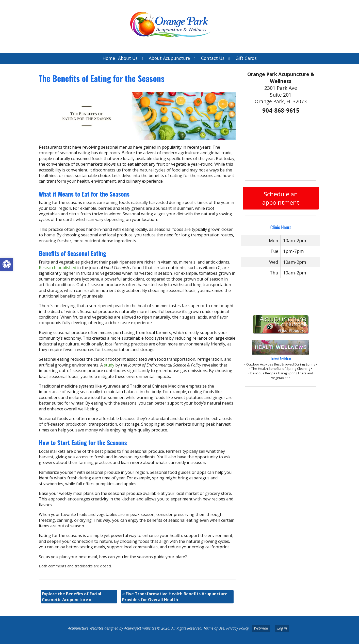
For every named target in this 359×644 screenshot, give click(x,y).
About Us (128, 58)
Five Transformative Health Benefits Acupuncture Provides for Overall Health (175, 597)
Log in (282, 628)
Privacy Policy (238, 628)
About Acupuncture (169, 58)
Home (109, 58)
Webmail (261, 628)
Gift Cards (246, 58)
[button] (7, 264)
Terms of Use (214, 628)
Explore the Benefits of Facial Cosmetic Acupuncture (72, 597)
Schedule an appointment (281, 198)
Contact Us (213, 58)
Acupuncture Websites (86, 628)
